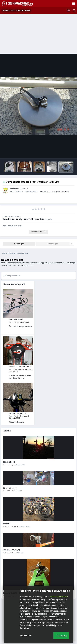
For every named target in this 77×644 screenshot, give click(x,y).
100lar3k (10, 491)
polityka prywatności (59, 596)
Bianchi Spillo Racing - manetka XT (18, 414)
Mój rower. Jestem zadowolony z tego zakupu (20, 320)
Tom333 (16, 416)
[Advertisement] (38, 33)
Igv (15, 322)
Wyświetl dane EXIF (38, 232)
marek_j (10, 465)
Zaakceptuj (61, 636)
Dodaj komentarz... (13, 276)
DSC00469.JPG (9, 462)
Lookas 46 (25, 189)
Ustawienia (26, 636)
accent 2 (6, 524)
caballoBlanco (19, 370)
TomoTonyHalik (13, 527)
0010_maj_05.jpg (10, 488)
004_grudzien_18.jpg (11, 550)
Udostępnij (19, 244)
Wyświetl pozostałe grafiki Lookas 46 (55, 192)
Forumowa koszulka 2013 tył (20, 367)
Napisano (23, 322)
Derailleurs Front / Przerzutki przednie (23, 219)
